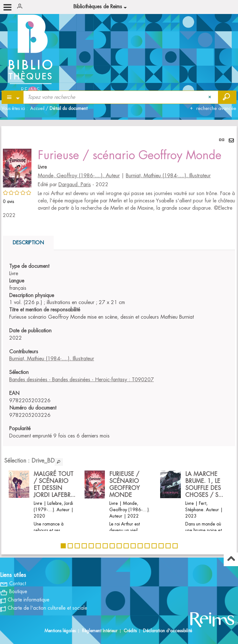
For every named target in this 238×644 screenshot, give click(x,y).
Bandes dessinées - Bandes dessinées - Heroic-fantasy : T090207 (82, 380)
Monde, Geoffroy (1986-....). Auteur (79, 176)
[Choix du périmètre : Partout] (13, 97)
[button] (17, 167)
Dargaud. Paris (75, 185)
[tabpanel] (119, 340)
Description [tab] (28, 243)
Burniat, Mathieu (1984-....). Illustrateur (168, 176)
